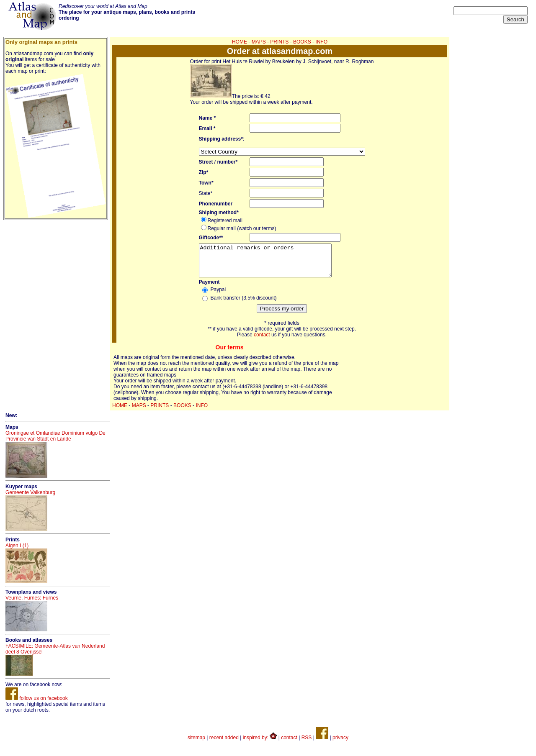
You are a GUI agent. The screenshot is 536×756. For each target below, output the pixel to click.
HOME (240, 42)
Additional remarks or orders (273, 264)
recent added (224, 744)
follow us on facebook (37, 705)
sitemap (196, 744)
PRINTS (279, 42)
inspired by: (260, 744)
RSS (307, 744)
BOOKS (302, 42)
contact (262, 341)
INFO (321, 42)
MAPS (259, 42)
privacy (340, 744)
